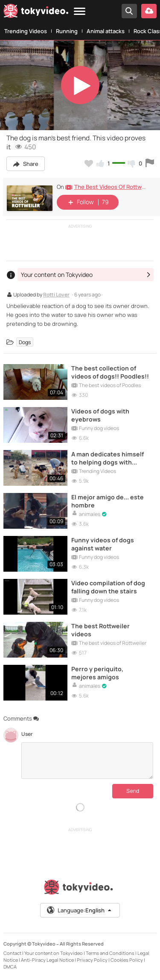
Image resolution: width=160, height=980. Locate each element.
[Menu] (80, 12)
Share (26, 164)
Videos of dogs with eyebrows (100, 415)
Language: (79, 910)
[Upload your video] (149, 11)
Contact (12, 953)
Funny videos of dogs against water (103, 544)
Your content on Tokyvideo (54, 953)
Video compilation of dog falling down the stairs (108, 587)
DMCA (10, 967)
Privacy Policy (92, 960)
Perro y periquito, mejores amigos (97, 673)
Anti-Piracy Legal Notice (47, 960)
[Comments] (87, 761)
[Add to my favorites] (89, 163)
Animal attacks (106, 31)
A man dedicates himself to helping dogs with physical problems (108, 458)
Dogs (25, 342)
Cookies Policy (127, 960)
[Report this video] (150, 163)
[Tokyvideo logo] (36, 12)
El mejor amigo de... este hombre (108, 501)
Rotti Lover (56, 295)
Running (67, 31)
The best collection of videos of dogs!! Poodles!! (110, 372)
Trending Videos (26, 31)
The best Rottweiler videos (100, 630)
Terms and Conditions (110, 953)
